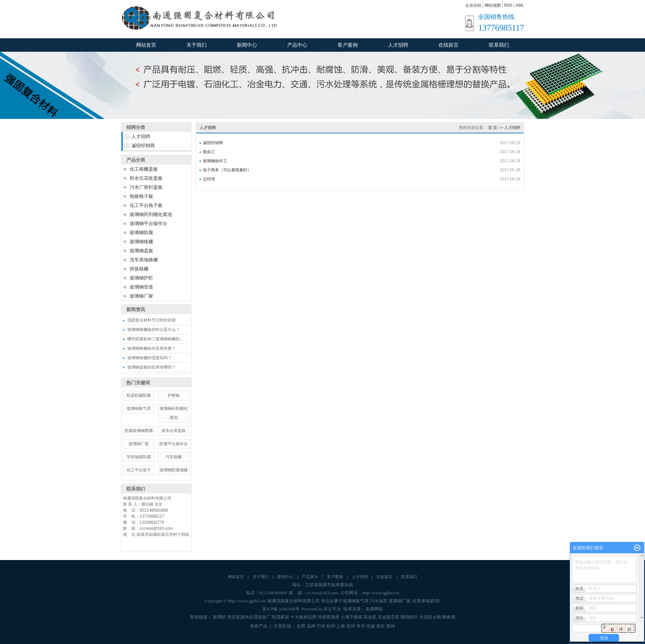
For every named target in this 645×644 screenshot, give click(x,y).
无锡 (371, 626)
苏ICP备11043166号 (281, 609)
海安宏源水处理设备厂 (249, 617)
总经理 (209, 179)
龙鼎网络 (374, 609)
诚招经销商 (143, 145)
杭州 (331, 626)
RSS (508, 5)
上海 (341, 626)
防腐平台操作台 (174, 444)
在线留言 (448, 45)
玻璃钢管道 (141, 287)
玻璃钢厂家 (141, 296)
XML (520, 5)
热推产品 (259, 626)
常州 (361, 626)
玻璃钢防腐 (141, 232)
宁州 (321, 626)
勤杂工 (209, 152)
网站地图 (493, 5)
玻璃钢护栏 (141, 278)
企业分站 (473, 5)
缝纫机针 (409, 617)
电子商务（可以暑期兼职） (227, 170)
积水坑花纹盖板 (146, 178)
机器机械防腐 (139, 395)
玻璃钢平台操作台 (148, 223)
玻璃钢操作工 (215, 161)
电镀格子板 (141, 196)
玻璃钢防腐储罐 (174, 470)
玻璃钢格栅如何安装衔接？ (152, 348)
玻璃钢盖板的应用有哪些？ (152, 367)
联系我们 (499, 45)
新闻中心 (247, 45)
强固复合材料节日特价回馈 (152, 320)
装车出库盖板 (174, 431)
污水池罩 (379, 601)
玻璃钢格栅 (141, 242)
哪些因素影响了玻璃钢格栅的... (155, 339)
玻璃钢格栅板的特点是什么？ (154, 330)
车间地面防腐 (139, 457)
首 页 (493, 128)
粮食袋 (449, 617)
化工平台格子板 (146, 205)
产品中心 (297, 45)
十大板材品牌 (303, 617)
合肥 (301, 626)
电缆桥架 (281, 617)
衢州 (391, 626)
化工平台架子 (139, 470)
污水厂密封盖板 (146, 187)
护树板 (174, 395)
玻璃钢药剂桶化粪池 (151, 214)
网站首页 (146, 45)
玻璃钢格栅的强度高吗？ (149, 358)
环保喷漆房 (328, 617)
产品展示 (310, 577)
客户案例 (348, 45)
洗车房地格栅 (144, 260)
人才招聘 (398, 45)
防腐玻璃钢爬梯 (139, 431)
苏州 (351, 626)
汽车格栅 (174, 457)
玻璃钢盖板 (141, 251)
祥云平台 (332, 609)
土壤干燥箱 (352, 617)
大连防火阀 (430, 617)
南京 (381, 626)
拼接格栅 (139, 269)
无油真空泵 (389, 617)
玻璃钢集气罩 (139, 409)
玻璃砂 (219, 617)
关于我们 (197, 45)
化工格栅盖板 (144, 169)
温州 (311, 626)
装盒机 (370, 617)
